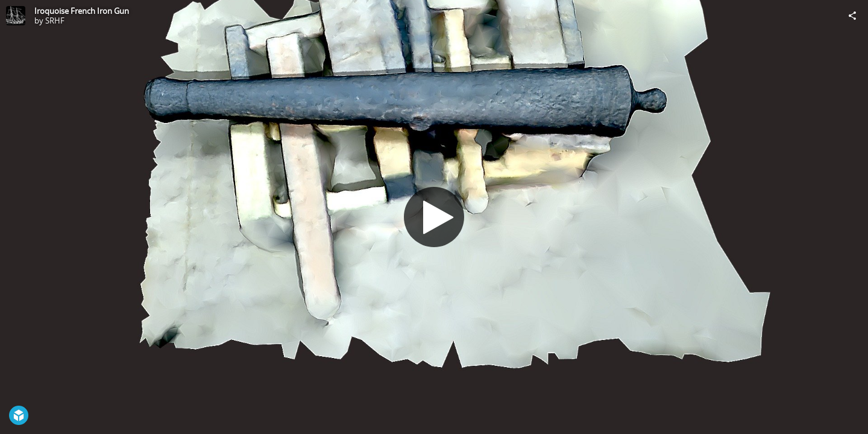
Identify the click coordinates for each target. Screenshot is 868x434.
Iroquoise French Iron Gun (82, 11)
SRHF (55, 20)
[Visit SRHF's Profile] (16, 16)
